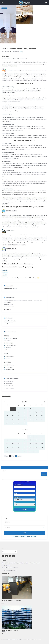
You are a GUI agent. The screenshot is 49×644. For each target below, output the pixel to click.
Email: (25, 490)
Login (24, 533)
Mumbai (9, 302)
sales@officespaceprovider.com (11, 568)
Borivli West (10, 305)
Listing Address (9, 297)
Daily (21, 52)
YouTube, (4, 274)
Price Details (8, 286)
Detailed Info (9, 318)
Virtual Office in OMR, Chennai (10, 630)
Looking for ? (25, 499)
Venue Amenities (10, 332)
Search (4, 471)
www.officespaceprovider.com (10, 570)
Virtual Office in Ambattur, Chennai (11, 600)
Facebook (4, 270)
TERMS (40, 639)
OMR (3, 632)
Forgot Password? (31, 536)
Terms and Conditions (11, 379)
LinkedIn (4, 276)
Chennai (8, 602)
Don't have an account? (19, 536)
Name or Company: (25, 486)
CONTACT (34, 639)
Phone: (25, 494)
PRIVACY (29, 639)
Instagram (5, 272)
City (25, 503)
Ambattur (4, 602)
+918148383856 (7, 565)
